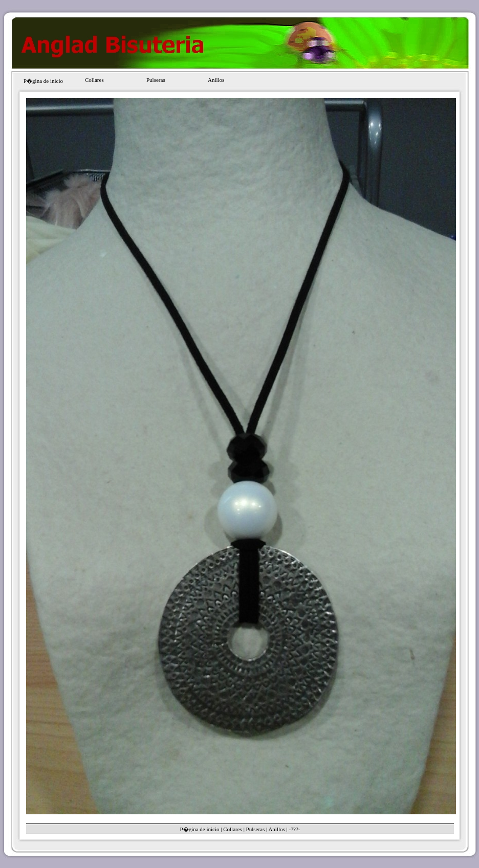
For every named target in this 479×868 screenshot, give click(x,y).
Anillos (216, 80)
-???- (294, 829)
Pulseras (156, 80)
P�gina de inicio (43, 81)
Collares (94, 80)
